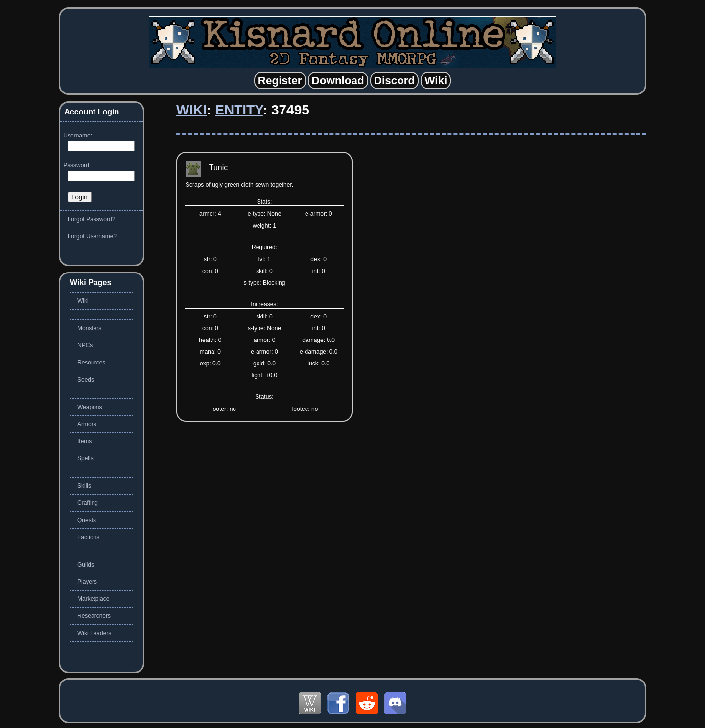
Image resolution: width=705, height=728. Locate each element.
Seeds (86, 380)
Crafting (88, 503)
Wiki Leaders (94, 633)
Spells (85, 458)
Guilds (86, 565)
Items (84, 441)
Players (87, 582)
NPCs (85, 345)
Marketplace (93, 599)
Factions (88, 537)
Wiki (191, 110)
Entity (239, 110)
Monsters (89, 328)
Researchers (94, 616)
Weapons (90, 407)
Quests (87, 520)
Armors (87, 424)
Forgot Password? (91, 219)
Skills (84, 486)
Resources (91, 363)
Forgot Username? (92, 236)
